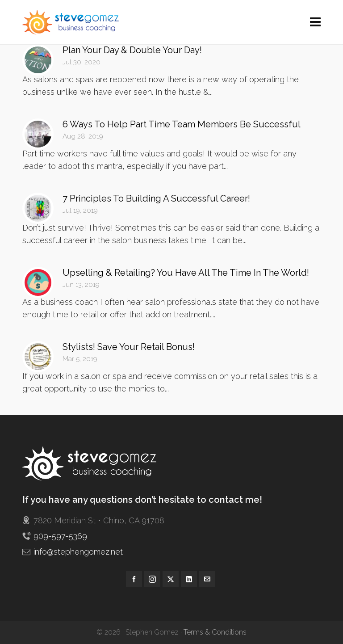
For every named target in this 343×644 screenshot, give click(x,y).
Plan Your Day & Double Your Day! (132, 50)
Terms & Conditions (215, 632)
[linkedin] (189, 579)
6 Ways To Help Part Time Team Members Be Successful (182, 124)
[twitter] (171, 579)
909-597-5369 (60, 536)
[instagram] (152, 579)
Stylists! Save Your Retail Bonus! (129, 347)
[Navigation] (315, 22)
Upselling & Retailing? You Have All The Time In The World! (186, 273)
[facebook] (134, 579)
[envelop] (207, 579)
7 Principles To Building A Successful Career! (156, 198)
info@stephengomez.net (78, 552)
